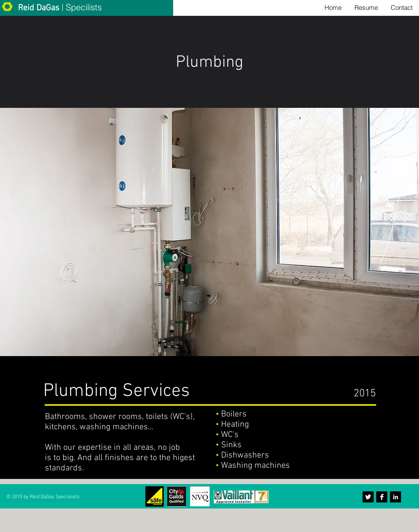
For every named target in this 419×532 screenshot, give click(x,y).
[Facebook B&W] (382, 497)
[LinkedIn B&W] (395, 497)
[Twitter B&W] (368, 497)
